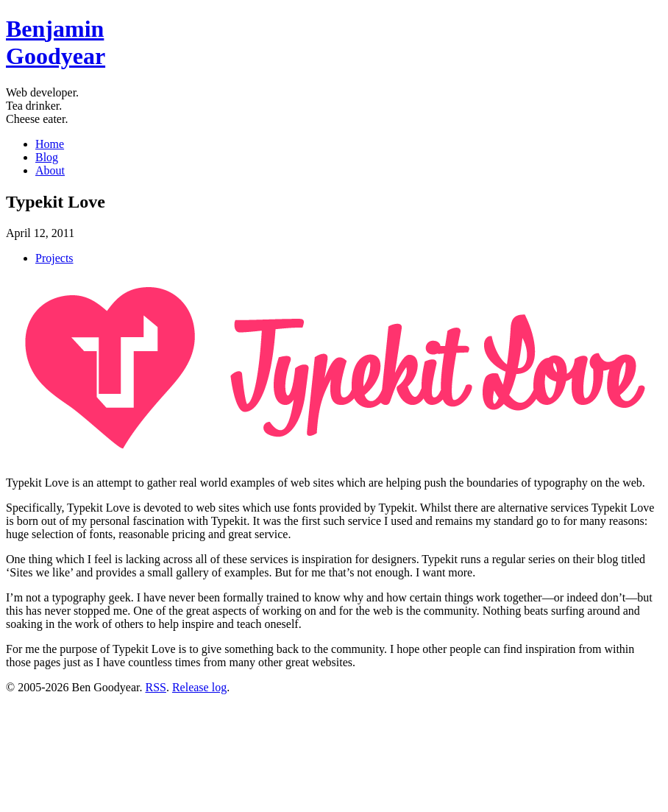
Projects (54, 258)
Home (50, 144)
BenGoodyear (56, 42)
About (50, 170)
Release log (199, 687)
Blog (47, 157)
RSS (155, 687)
